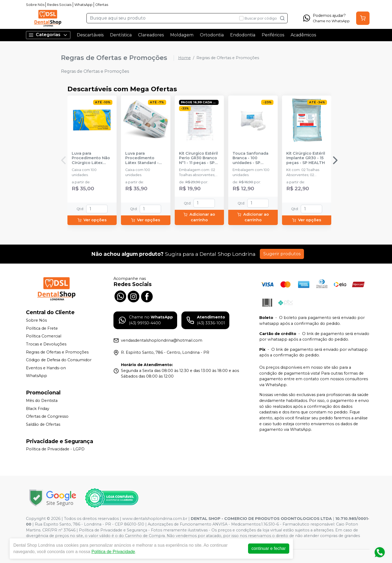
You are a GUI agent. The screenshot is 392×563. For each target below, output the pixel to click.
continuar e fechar (270, 548)
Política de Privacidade (114, 552)
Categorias (48, 35)
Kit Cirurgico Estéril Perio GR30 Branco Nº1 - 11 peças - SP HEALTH (198, 158)
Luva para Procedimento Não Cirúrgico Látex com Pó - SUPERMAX (92, 158)
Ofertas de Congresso (47, 416)
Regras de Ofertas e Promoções (57, 352)
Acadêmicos (303, 35)
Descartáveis (90, 35)
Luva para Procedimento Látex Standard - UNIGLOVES (142, 158)
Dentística (121, 35)
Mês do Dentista (42, 401)
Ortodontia (212, 35)
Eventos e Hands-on (46, 368)
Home (184, 58)
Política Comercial (44, 336)
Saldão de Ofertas (43, 424)
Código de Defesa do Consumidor (59, 360)
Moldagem (182, 35)
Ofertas (102, 5)
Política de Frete (42, 328)
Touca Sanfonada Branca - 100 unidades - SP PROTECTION (250, 158)
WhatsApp (83, 5)
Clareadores (151, 35)
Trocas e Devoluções (46, 344)
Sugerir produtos (282, 254)
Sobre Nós (35, 5)
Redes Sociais (59, 5)
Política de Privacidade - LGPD (55, 449)
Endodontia (243, 35)
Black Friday (38, 409)
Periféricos (273, 35)
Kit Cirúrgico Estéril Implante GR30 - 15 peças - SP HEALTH (306, 158)
